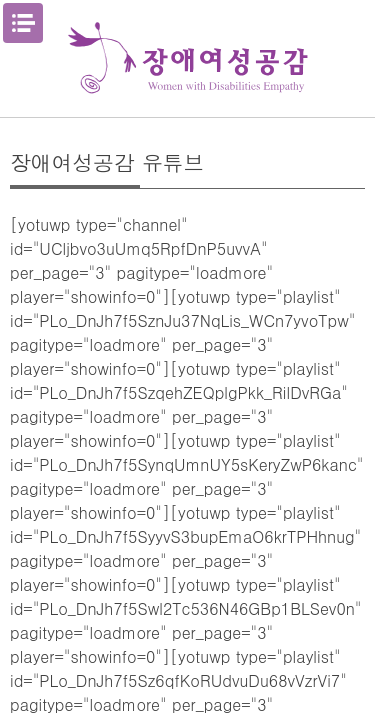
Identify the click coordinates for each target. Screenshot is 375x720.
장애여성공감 (188, 58)
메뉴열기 (23, 23)
